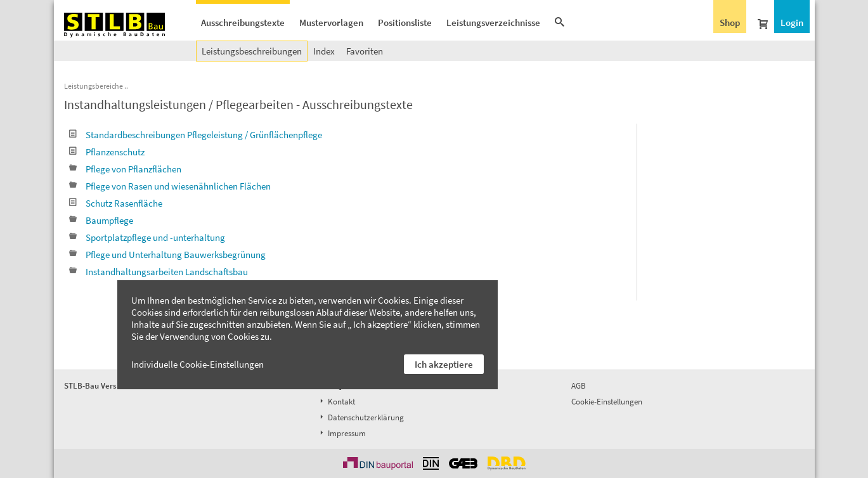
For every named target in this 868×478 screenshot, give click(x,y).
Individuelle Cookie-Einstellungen (198, 364)
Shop (730, 23)
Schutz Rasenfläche (116, 203)
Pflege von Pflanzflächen (125, 169)
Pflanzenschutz (107, 152)
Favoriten (365, 51)
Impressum (342, 433)
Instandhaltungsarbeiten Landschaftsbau (159, 272)
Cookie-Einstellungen (607, 402)
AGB (579, 386)
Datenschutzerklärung (361, 417)
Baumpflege (101, 220)
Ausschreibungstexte (243, 23)
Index (324, 51)
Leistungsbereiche (94, 86)
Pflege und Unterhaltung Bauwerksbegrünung (167, 255)
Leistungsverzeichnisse (493, 23)
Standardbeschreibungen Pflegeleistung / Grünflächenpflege (196, 135)
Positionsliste (405, 23)
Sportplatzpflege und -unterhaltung (147, 237)
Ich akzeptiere (444, 364)
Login (792, 23)
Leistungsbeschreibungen (252, 51)
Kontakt (336, 402)
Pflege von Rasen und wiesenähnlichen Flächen (170, 186)
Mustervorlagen (331, 23)
